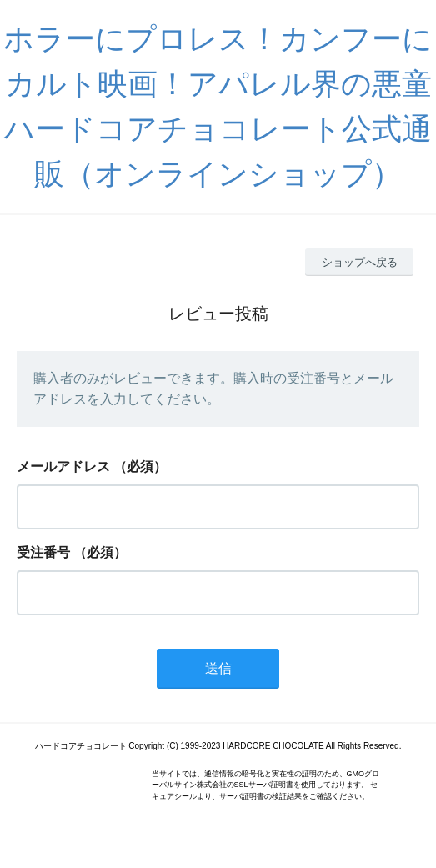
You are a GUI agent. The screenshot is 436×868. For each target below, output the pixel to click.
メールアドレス (63, 467)
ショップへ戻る (360, 262)
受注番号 (43, 552)
